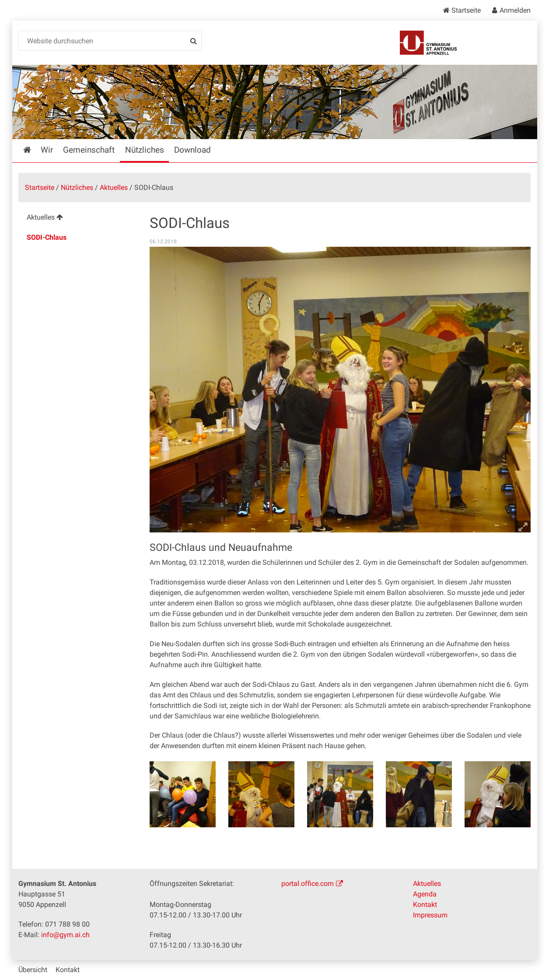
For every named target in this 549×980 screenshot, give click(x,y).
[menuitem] (77, 219)
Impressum (430, 915)
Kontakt (425, 905)
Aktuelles (114, 187)
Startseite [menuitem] (33, 150)
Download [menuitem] (192, 150)
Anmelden (515, 10)
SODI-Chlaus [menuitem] (47, 237)
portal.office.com (308, 884)
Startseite (466, 10)
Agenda (425, 894)
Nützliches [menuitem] (145, 150)
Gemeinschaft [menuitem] (89, 150)
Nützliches (77, 187)
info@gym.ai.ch (65, 935)
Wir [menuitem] (47, 150)
